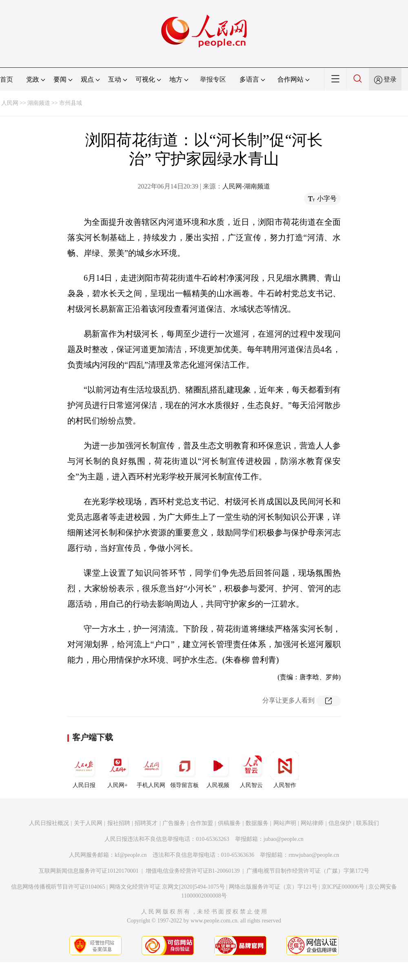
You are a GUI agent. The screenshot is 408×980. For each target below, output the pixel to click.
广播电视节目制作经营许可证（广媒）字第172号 (308, 871)
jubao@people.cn (284, 839)
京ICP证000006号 (343, 887)
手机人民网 (151, 770)
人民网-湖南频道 (246, 186)
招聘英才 (146, 823)
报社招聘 (119, 823)
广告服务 (174, 823)
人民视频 (218, 770)
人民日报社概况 (49, 823)
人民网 (10, 103)
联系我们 (368, 823)
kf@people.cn (131, 855)
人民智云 (251, 770)
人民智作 (285, 770)
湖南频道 (39, 103)
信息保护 (340, 823)
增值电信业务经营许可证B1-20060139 (193, 871)
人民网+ (118, 770)
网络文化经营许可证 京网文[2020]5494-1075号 (167, 887)
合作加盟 (202, 823)
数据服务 (257, 823)
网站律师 (312, 823)
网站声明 (285, 823)
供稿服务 (229, 823)
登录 (390, 79)
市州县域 (71, 103)
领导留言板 (184, 770)
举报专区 (213, 79)
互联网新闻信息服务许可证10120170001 (89, 871)
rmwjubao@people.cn (314, 855)
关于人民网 (88, 823)
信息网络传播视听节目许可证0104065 (58, 887)
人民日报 (84, 770)
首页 (7, 79)
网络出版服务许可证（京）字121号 (273, 887)
